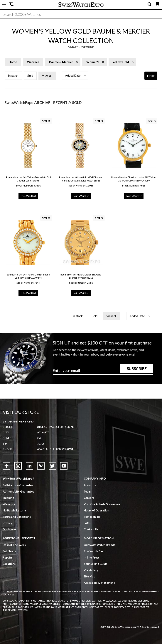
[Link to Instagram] (18, 466)
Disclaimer (10, 529)
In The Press (92, 557)
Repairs (8, 557)
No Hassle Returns (15, 510)
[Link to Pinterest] (41, 466)
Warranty (9, 504)
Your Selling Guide (96, 564)
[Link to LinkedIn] (29, 466)
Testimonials (92, 517)
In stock (13, 76)
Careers (89, 498)
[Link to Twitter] (52, 466)
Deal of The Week (15, 545)
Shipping (8, 498)
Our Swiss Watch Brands (99, 545)
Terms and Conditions (17, 517)
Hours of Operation (96, 510)
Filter (151, 76)
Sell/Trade (10, 551)
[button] (75, 76)
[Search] (81, 15)
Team (87, 491)
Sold (30, 76)
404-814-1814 (12, 5)
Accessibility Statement (99, 583)
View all (47, 76)
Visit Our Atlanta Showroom (102, 504)
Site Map (90, 576)
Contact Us (91, 529)
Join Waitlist (28, 196)
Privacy (7, 523)
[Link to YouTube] (64, 466)
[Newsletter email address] (103, 372)
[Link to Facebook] (6, 466)
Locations (9, 564)
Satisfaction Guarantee (18, 485)
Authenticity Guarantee (19, 491)
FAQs (87, 523)
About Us (90, 485)
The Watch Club (94, 551)
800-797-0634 (65, 449)
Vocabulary (91, 570)
